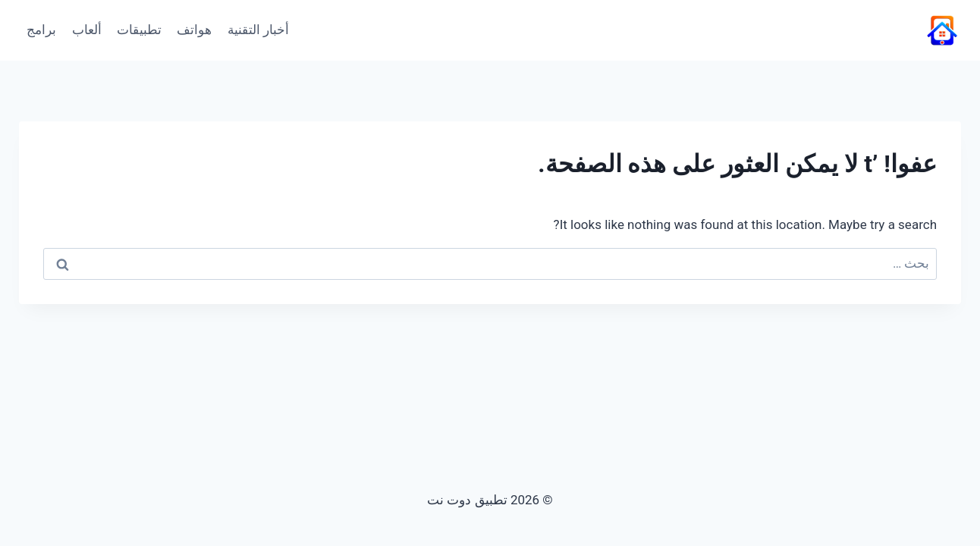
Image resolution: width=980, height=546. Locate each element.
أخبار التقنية (258, 30)
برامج (41, 30)
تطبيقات (139, 30)
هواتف (194, 30)
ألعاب (87, 30)
